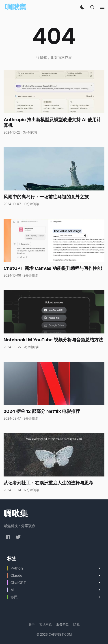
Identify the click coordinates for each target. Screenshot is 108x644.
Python (17, 568)
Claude (16, 575)
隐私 (76, 624)
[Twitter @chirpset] (18, 537)
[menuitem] (32, 624)
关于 (32, 624)
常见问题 (45, 624)
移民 (14, 597)
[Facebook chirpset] (8, 537)
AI (12, 590)
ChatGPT (18, 583)
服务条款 (63, 624)
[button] (82, 7)
